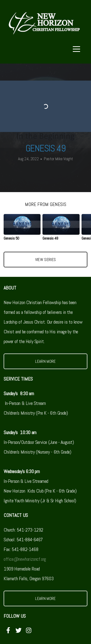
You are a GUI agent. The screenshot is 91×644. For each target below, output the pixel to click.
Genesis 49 (45, 148)
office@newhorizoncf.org (25, 559)
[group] (22, 229)
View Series (46, 260)
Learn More (45, 361)
